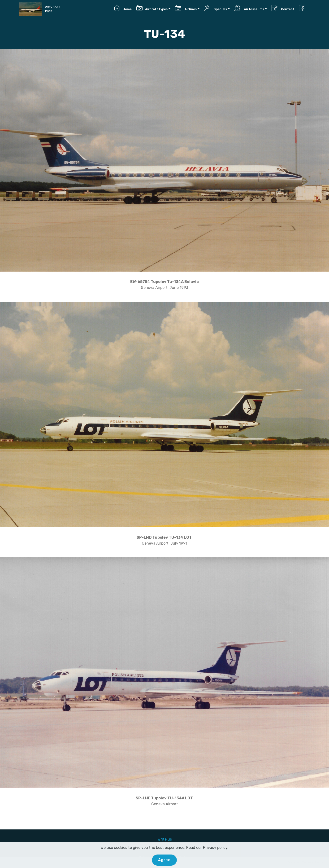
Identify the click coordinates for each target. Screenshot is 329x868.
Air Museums (249, 8)
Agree (164, 860)
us (170, 839)
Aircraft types (152, 8)
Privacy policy (215, 848)
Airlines (186, 8)
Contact (283, 8)
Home (123, 8)
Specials (215, 8)
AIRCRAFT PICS (53, 9)
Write (162, 839)
